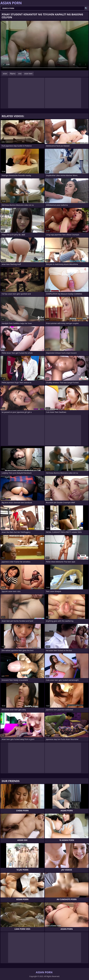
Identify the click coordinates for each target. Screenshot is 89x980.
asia (20, 74)
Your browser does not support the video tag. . (44, 46)
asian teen (28, 74)
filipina (13, 74)
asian (5, 74)
